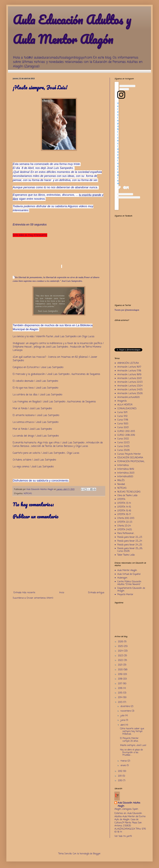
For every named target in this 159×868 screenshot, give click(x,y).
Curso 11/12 (122, 416)
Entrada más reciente (24, 593)
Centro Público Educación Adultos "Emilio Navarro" (129, 583)
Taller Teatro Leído (126, 555)
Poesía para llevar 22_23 (130, 537)
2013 (121, 702)
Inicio (62, 593)
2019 (121, 674)
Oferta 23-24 (124, 526)
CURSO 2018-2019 (126, 435)
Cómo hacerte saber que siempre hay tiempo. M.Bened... (132, 731)
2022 (121, 660)
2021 (121, 665)
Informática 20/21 (126, 473)
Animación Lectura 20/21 (130, 378)
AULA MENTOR (125, 405)
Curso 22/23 (123, 443)
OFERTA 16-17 (124, 514)
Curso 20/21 (123, 428)
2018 (121, 679)
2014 (121, 698)
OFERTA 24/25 (125, 530)
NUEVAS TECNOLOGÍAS (129, 492)
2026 (121, 642)
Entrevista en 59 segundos (30, 225)
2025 (121, 646)
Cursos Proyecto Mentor (129, 454)
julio (123, 716)
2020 (121, 670)
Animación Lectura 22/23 (130, 382)
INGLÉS (121, 480)
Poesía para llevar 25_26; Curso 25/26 (130, 550)
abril (123, 725)
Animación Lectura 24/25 (130, 390)
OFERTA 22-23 (125, 522)
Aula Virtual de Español (129, 574)
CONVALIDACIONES (127, 409)
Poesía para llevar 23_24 (130, 541)
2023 (121, 656)
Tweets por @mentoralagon (127, 310)
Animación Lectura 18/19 (129, 375)
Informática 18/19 (126, 469)
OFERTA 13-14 (124, 503)
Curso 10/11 (122, 412)
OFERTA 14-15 (124, 507)
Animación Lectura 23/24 (130, 386)
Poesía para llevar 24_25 (130, 545)
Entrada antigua (96, 593)
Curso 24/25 (123, 446)
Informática (123, 465)
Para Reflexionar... (126, 533)
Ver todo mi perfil (123, 836)
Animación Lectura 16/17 (129, 367)
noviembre (126, 711)
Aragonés (122, 401)
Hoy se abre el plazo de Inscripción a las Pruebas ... (131, 753)
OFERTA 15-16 (124, 511)
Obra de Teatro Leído (127, 496)
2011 (120, 776)
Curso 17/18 (123, 420)
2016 (121, 688)
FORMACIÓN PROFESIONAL (131, 462)
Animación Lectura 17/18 (129, 371)
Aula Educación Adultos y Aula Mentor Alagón (72, 29)
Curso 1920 (123, 424)
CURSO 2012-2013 (126, 431)
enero (124, 766)
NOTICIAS (28, 494)
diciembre (126, 706)
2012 (121, 771)
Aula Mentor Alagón (127, 570)
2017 (120, 684)
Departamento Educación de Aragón (131, 590)
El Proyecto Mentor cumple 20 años (129, 740)
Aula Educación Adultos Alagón (129, 805)
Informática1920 (125, 477)
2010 (120, 781)
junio (123, 720)
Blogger (97, 854)
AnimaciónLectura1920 (128, 397)
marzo (124, 761)
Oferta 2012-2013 (126, 518)
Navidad (121, 484)
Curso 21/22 (123, 439)
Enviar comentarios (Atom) (40, 598)
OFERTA (121, 499)
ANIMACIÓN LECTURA (128, 363)
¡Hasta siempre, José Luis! (133, 745)
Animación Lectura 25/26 (130, 394)
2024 (121, 651)
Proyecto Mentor (125, 595)
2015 (121, 693)
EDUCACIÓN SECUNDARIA (130, 458)
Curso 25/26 (123, 450)
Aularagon (122, 578)
